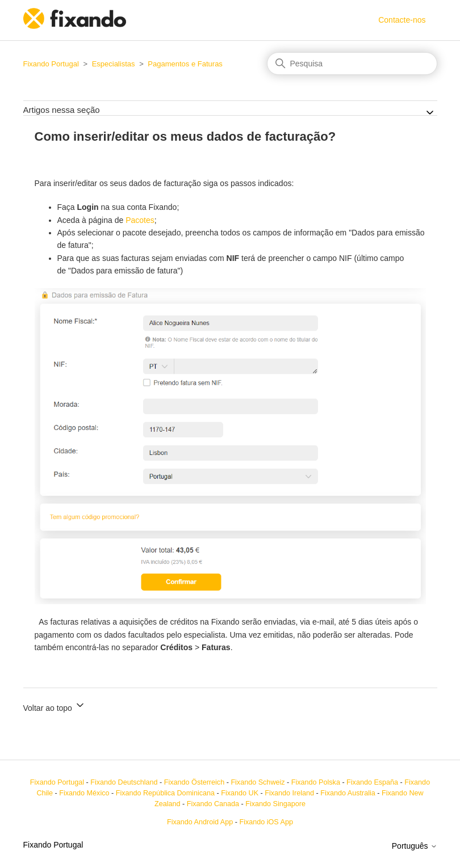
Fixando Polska (316, 782)
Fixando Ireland (289, 793)
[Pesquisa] (352, 64)
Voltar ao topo (55, 706)
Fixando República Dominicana (165, 793)
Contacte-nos (402, 20)
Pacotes (140, 220)
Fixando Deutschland (124, 782)
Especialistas (114, 64)
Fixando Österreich (194, 782)
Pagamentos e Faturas (185, 64)
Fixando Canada (213, 804)
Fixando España (372, 782)
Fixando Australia (348, 793)
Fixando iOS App (266, 822)
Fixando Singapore (275, 804)
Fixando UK (240, 793)
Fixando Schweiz (258, 782)
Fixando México (84, 793)
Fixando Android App (200, 822)
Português (415, 846)
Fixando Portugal (51, 64)
